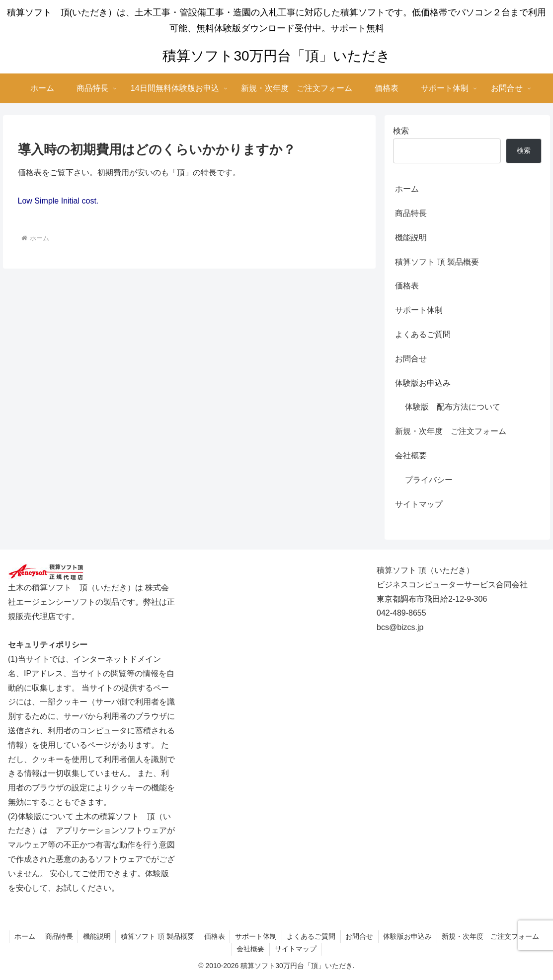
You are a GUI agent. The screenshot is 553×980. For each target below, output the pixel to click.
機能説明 (411, 238)
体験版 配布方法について (453, 407)
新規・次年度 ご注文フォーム (451, 431)
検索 (401, 131)
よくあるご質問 (423, 334)
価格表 (407, 286)
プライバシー (429, 480)
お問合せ (411, 359)
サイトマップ (419, 504)
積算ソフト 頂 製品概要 (437, 262)
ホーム (407, 189)
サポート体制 (419, 310)
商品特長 (411, 213)
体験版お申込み (423, 383)
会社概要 (411, 455)
